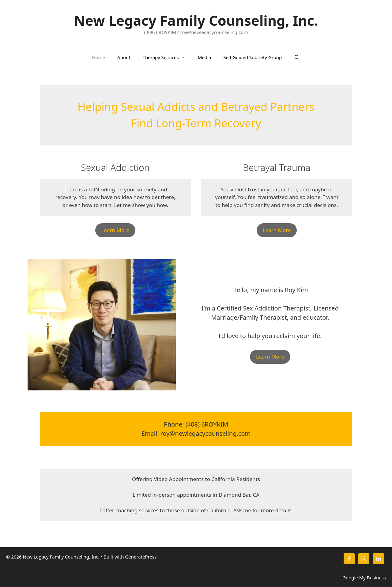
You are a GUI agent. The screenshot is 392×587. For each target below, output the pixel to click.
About (124, 57)
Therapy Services (167, 57)
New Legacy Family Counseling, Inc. (196, 20)
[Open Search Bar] (297, 57)
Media (205, 57)
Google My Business (364, 578)
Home (98, 57)
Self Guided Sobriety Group (253, 57)
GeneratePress (141, 557)
